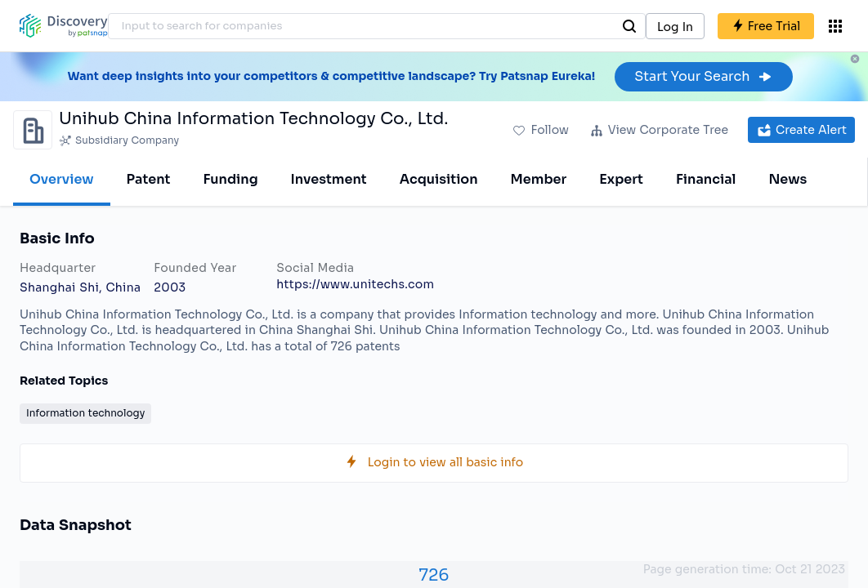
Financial (706, 179)
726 (434, 575)
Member (539, 179)
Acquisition (439, 179)
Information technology (85, 413)
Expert (621, 179)
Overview (62, 179)
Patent (149, 179)
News (787, 179)
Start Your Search (703, 76)
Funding (230, 179)
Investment (329, 179)
